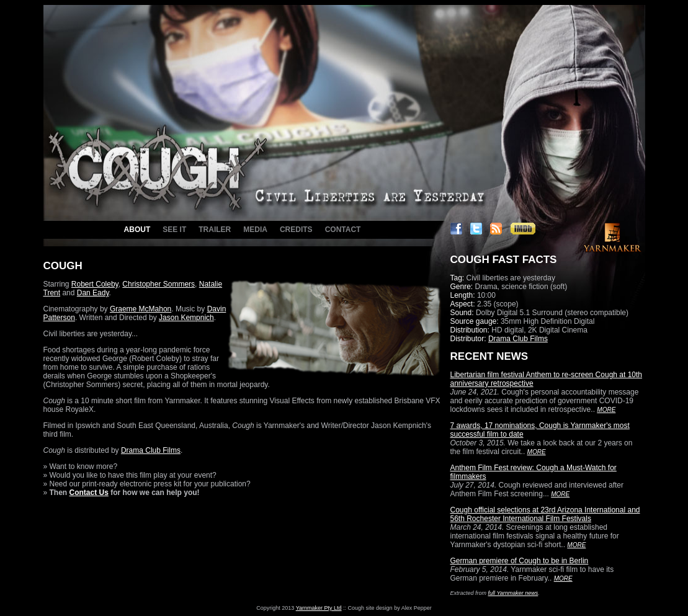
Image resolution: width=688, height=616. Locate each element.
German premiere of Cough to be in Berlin (520, 561)
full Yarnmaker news (513, 593)
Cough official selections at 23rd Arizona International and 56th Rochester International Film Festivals (545, 514)
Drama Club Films (151, 450)
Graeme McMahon (141, 309)
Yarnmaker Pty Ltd (319, 608)
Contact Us (89, 493)
